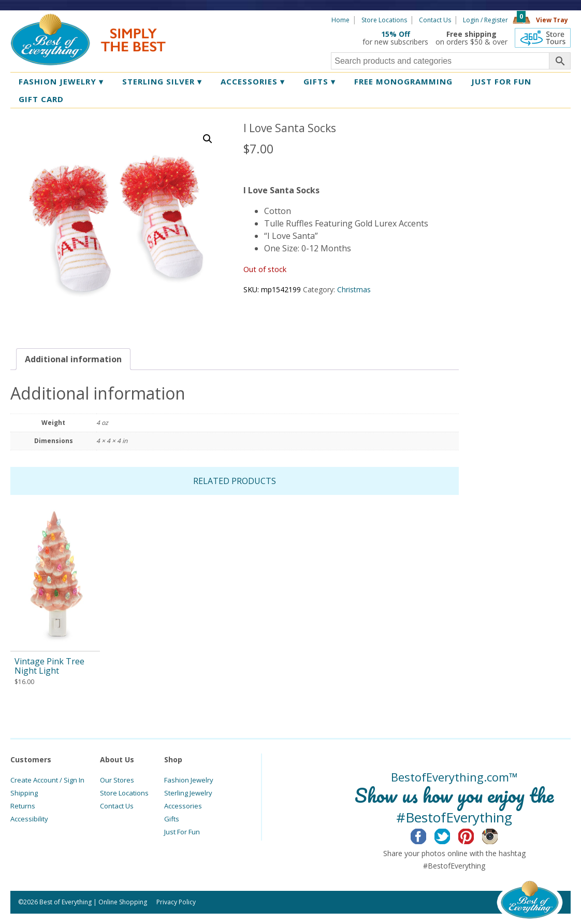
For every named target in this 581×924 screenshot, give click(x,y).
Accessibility (29, 819)
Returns (23, 806)
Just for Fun (501, 81)
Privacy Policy (176, 902)
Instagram (498, 835)
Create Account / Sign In (47, 780)
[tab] (73, 359)
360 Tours (543, 38)
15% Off (396, 34)
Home (340, 20)
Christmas (354, 289)
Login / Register (485, 20)
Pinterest (474, 835)
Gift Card (41, 99)
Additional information (73, 359)
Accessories (253, 81)
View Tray (552, 20)
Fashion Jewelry (61, 81)
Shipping (24, 793)
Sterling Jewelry (188, 793)
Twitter (450, 835)
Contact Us (435, 20)
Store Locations (384, 20)
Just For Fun (182, 832)
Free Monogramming (403, 81)
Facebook (426, 835)
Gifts (319, 81)
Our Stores (117, 780)
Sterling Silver (162, 81)
